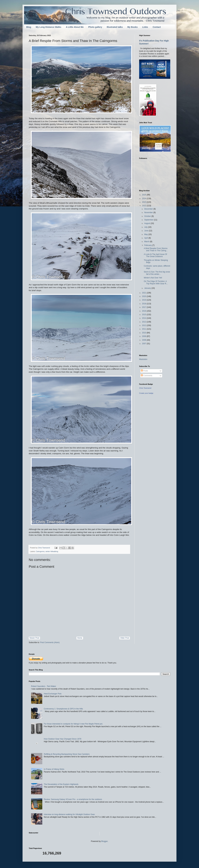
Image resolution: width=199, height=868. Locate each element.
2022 (144, 206)
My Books (132, 27)
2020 (144, 296)
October (148, 216)
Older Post (125, 638)
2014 (144, 318)
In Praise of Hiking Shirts (54, 769)
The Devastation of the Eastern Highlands (61, 784)
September (149, 220)
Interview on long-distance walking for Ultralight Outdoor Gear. (69, 814)
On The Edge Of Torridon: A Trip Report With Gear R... (156, 282)
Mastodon (143, 359)
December (149, 209)
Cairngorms (40, 551)
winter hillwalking (52, 551)
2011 (144, 329)
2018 (144, 304)
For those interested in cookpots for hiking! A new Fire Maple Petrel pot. (73, 724)
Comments (147, 376)
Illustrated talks (115, 27)
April (146, 238)
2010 (144, 333)
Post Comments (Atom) (50, 642)
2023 (144, 202)
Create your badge (146, 393)
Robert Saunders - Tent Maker (44, 686)
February (148, 245)
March (147, 242)
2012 (144, 325)
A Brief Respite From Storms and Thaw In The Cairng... (156, 249)
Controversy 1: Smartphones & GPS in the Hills (63, 709)
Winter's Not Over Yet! (153, 278)
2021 (144, 293)
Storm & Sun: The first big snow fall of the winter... (157, 273)
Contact (157, 27)
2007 (144, 344)
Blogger (104, 841)
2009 (144, 336)
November (149, 212)
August (147, 223)
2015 (144, 315)
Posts (144, 371)
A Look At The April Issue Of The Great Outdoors (155, 255)
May (146, 234)
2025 (144, 195)
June (147, 231)
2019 (144, 300)
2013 (144, 322)
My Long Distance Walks (49, 27)
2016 (144, 311)
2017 (144, 307)
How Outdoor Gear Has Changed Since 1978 (63, 739)
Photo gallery (95, 27)
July (146, 227)
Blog (29, 27)
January (148, 288)
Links (145, 27)
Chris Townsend (145, 388)
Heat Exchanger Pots (53, 694)
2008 (144, 340)
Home (80, 638)
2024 (144, 199)
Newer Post (34, 638)
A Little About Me (75, 27)
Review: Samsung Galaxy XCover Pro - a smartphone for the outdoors (73, 799)
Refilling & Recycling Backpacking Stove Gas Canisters (67, 754)
